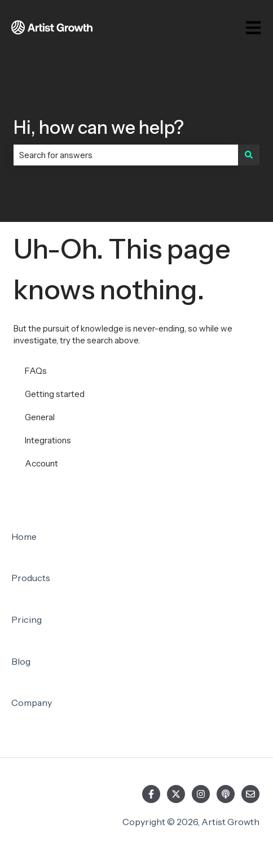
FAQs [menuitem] (36, 371)
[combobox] (126, 155)
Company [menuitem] (32, 703)
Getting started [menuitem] (55, 394)
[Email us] (250, 794)
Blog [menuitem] (21, 661)
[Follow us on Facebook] (151, 794)
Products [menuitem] (31, 578)
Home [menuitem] (24, 536)
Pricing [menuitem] (27, 620)
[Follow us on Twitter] (176, 794)
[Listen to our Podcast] (226, 794)
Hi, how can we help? (99, 127)
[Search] (249, 155)
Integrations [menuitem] (48, 440)
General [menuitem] (40, 417)
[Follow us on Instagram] (201, 794)
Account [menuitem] (41, 463)
